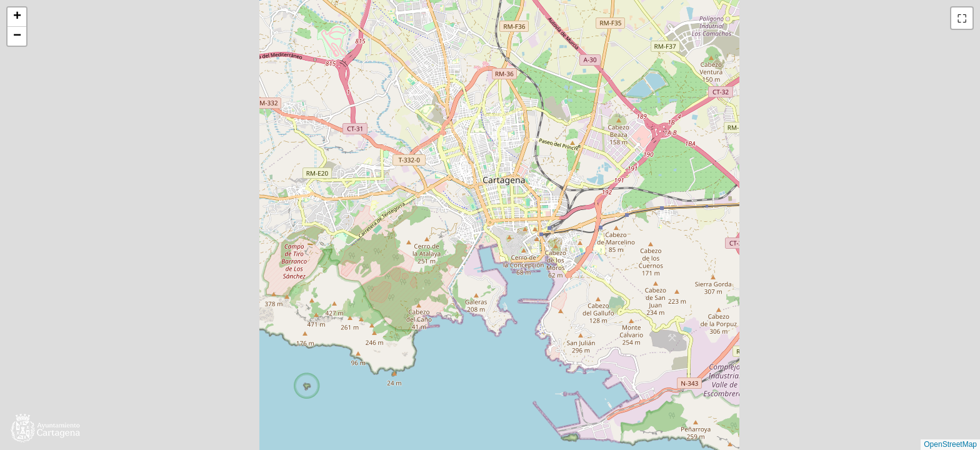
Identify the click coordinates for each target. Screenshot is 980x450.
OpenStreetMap (950, 444)
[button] (17, 17)
